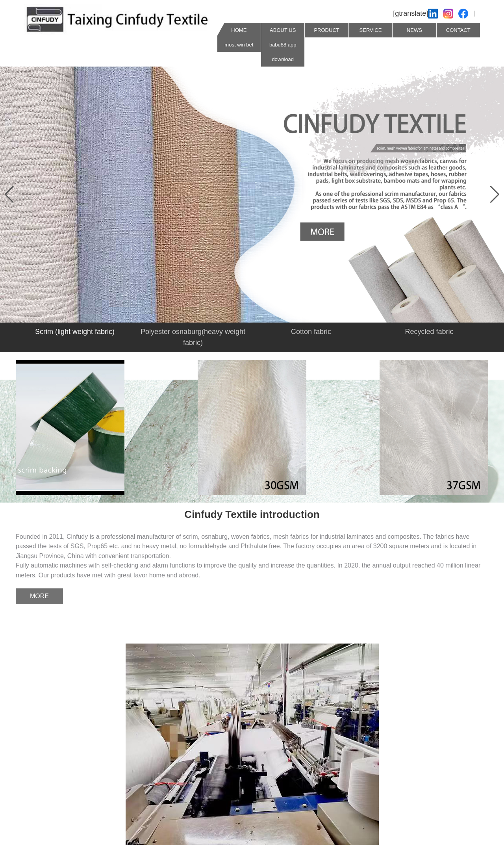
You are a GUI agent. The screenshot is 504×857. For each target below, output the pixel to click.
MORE (39, 596)
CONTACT (458, 30)
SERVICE (371, 30)
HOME (239, 30)
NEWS (414, 30)
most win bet (239, 45)
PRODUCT (326, 30)
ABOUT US (283, 30)
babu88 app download (283, 52)
